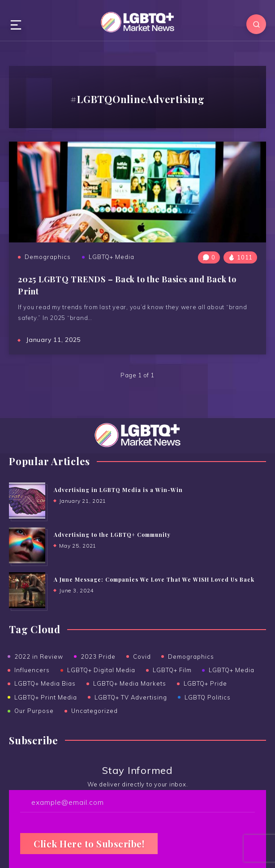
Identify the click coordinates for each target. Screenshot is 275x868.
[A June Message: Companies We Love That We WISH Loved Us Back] (27, 590)
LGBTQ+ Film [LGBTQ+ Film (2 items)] (172, 670)
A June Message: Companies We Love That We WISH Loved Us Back (154, 579)
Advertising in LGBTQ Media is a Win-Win (118, 490)
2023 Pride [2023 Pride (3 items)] (98, 656)
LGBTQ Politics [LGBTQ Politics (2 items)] (208, 697)
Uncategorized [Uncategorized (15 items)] (95, 711)
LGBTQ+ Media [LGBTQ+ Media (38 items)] (232, 670)
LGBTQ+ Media (112, 257)
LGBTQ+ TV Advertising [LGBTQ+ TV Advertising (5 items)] (131, 697)
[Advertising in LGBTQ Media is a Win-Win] (27, 501)
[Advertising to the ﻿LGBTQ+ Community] (27, 545)
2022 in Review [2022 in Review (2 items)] (39, 656)
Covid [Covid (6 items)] (142, 656)
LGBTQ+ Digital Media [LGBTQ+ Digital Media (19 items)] (101, 670)
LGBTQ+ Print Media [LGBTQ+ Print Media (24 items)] (46, 697)
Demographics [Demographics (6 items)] (191, 656)
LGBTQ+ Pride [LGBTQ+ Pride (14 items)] (205, 683)
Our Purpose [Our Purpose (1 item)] (34, 711)
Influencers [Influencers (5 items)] (32, 670)
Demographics (48, 257)
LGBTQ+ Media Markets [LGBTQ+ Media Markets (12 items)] (130, 683)
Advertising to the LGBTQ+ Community (112, 535)
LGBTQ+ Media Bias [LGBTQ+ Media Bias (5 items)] (45, 683)
